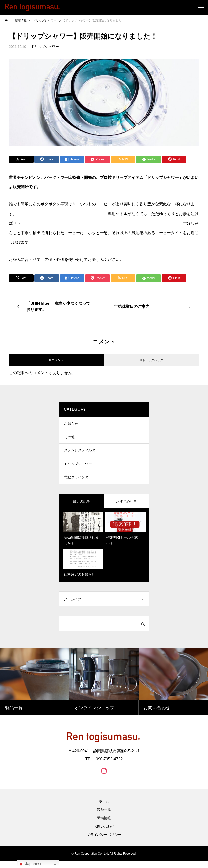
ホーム (104, 808)
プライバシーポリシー (104, 842)
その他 (69, 439)
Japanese (30, 864)
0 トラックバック (151, 360)
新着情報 (104, 825)
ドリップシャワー (45, 47)
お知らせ (71, 424)
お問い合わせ (104, 833)
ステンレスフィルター (82, 454)
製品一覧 (104, 816)
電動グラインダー (78, 484)
